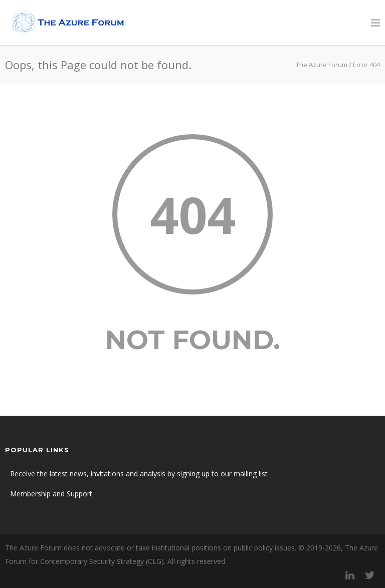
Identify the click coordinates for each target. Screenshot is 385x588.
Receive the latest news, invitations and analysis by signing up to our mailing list (139, 474)
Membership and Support (51, 494)
